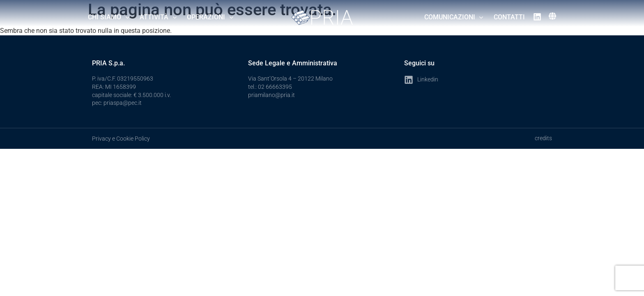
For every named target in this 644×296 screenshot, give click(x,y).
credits (543, 138)
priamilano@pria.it (271, 95)
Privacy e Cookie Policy (121, 139)
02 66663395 (275, 87)
